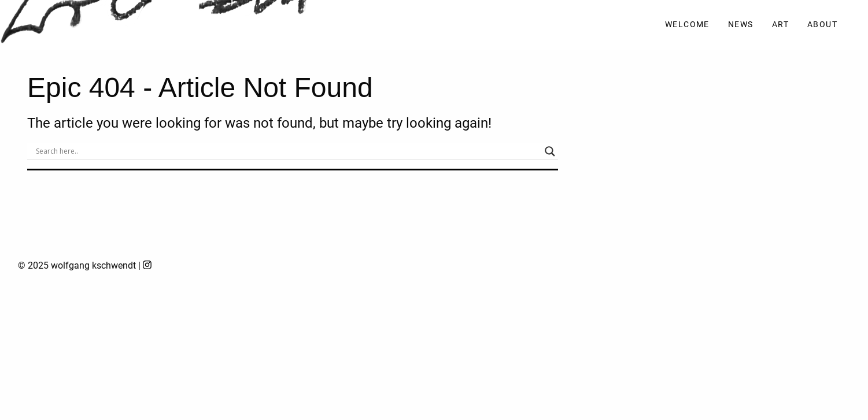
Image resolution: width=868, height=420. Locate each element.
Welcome (687, 25)
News (741, 25)
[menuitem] (687, 25)
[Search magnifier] (550, 151)
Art (780, 25)
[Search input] (287, 151)
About (822, 25)
